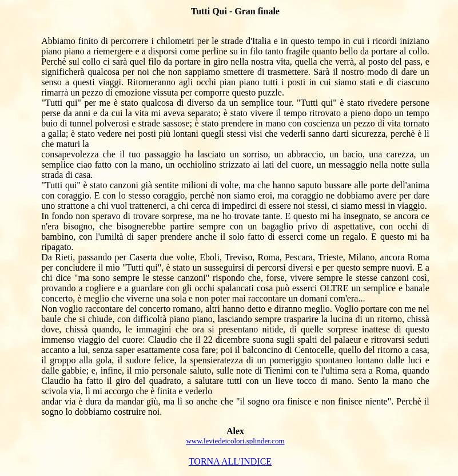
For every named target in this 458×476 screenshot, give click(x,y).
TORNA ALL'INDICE (230, 461)
